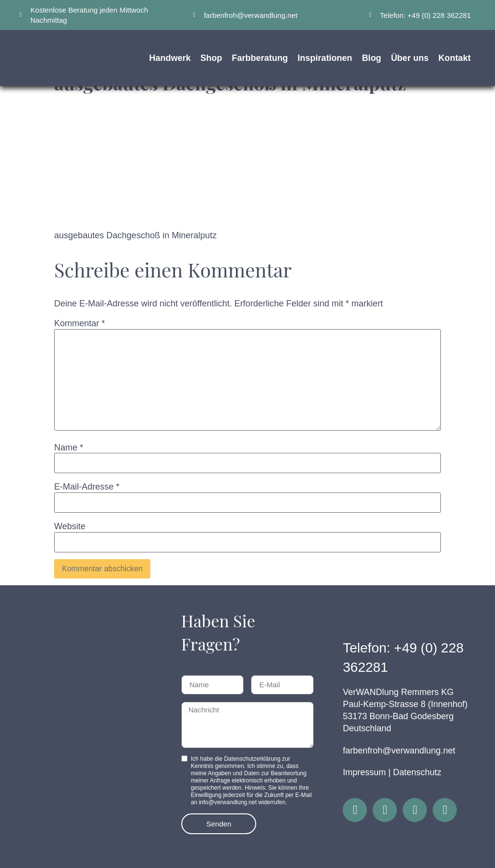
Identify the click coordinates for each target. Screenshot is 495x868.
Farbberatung (260, 58)
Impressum (364, 772)
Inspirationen (325, 58)
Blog (372, 58)
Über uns (410, 58)
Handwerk (170, 58)
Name (69, 448)
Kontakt (455, 58)
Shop (211, 58)
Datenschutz (417, 772)
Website (70, 526)
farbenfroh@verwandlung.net (399, 751)
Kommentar (80, 323)
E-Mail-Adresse (87, 487)
